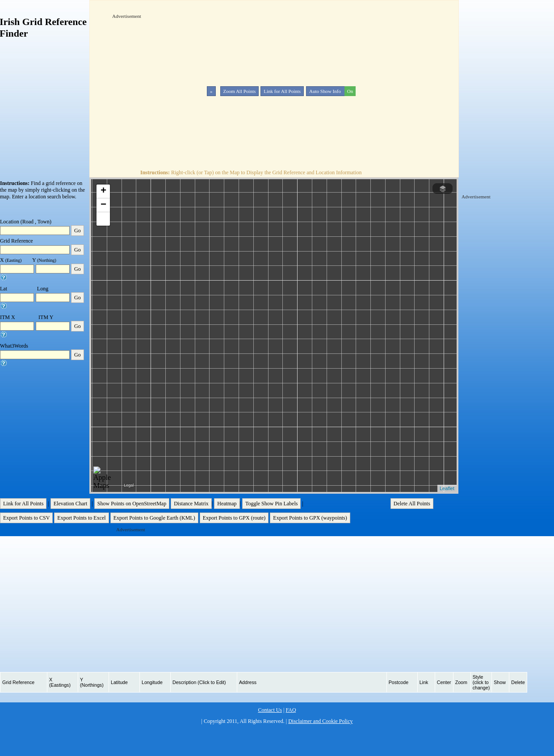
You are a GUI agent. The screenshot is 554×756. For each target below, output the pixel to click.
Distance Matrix (191, 504)
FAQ (291, 710)
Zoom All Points (240, 91)
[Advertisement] (216, 82)
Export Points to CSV (26, 518)
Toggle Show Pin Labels (272, 504)
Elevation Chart (71, 504)
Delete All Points (412, 504)
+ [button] (103, 191)
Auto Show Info (332, 91)
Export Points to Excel (81, 518)
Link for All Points (282, 91)
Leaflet (447, 488)
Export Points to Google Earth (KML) (154, 518)
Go (78, 231)
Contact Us (270, 710)
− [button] (103, 205)
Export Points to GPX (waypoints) (310, 518)
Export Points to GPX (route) (234, 518)
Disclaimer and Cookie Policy (320, 721)
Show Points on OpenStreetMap (132, 504)
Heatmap (227, 504)
